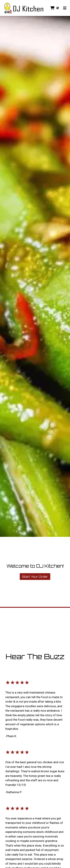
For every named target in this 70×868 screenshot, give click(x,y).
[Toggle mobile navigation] (65, 8)
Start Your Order (35, 577)
